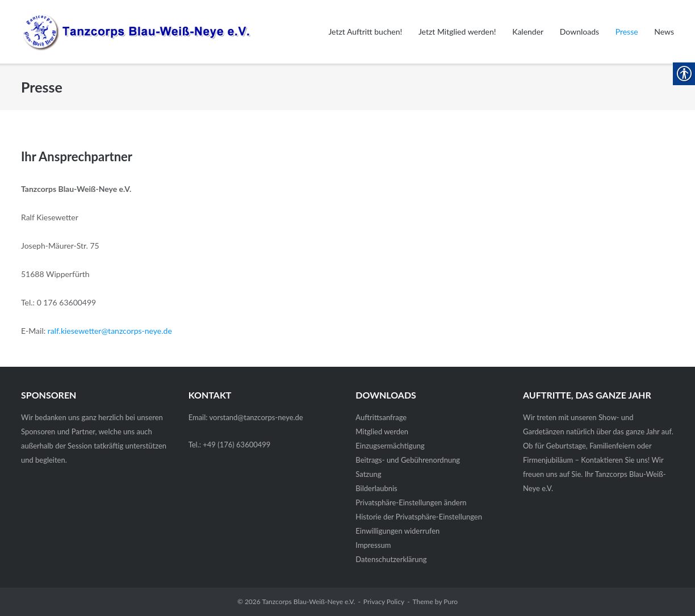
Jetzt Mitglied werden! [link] (457, 32)
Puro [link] (451, 602)
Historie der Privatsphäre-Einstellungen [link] (419, 517)
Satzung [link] (368, 474)
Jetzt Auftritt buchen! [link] (365, 32)
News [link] (664, 32)
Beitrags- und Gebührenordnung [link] (408, 460)
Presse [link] (627, 32)
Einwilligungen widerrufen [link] (397, 531)
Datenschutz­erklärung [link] (391, 559)
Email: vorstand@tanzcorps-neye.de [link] (246, 417)
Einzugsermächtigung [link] (390, 446)
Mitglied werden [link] (382, 431)
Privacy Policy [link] (384, 602)
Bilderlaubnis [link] (376, 488)
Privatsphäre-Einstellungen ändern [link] (411, 502)
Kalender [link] (528, 32)
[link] (128, 32)
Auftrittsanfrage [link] (381, 417)
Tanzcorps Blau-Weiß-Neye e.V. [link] (308, 602)
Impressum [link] (373, 545)
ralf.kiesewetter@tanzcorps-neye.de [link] (110, 331)
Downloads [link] (579, 32)
